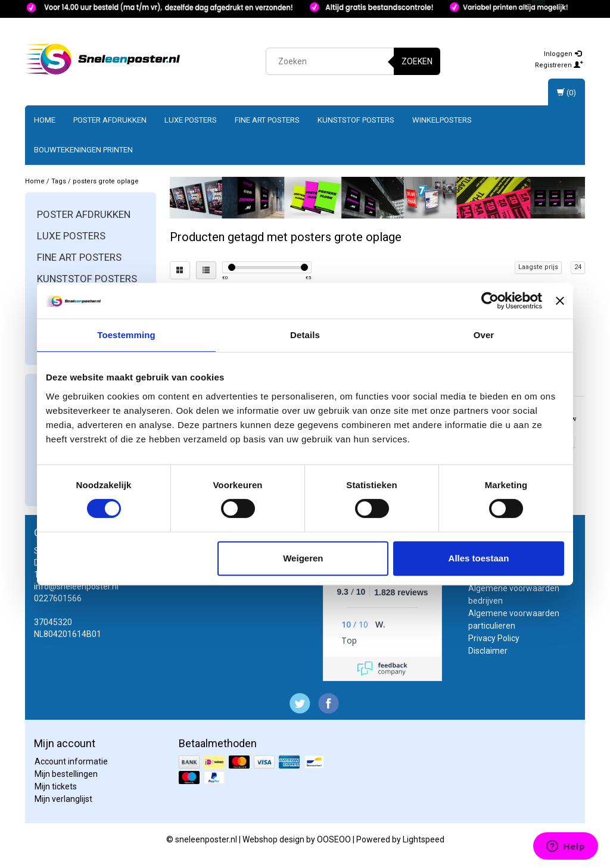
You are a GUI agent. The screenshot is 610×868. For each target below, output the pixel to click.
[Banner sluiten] (560, 301)
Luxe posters (191, 120)
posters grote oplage (106, 181)
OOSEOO (334, 839)
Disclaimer (488, 651)
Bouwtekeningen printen (83, 150)
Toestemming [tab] (126, 335)
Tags (59, 181)
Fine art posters (267, 120)
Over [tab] (484, 335)
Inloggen (563, 54)
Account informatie (71, 761)
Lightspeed (424, 839)
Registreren (559, 65)
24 (578, 267)
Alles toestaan (479, 558)
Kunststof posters (356, 120)
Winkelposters (442, 120)
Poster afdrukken (110, 120)
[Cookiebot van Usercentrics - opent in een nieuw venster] (490, 301)
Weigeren (303, 558)
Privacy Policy (494, 638)
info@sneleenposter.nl (76, 586)
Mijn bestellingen (66, 774)
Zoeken (417, 61)
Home (45, 120)
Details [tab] (305, 335)
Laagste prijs (538, 267)
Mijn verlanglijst (63, 799)
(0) (567, 93)
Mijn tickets (56, 786)
